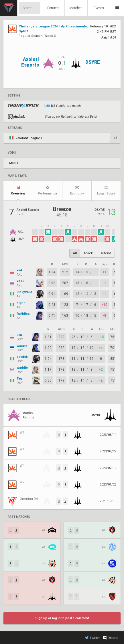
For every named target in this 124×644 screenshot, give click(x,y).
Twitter (92, 638)
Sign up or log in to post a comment (62, 618)
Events (99, 8)
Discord (110, 638)
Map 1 (14, 163)
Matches (76, 8)
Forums (53, 8)
